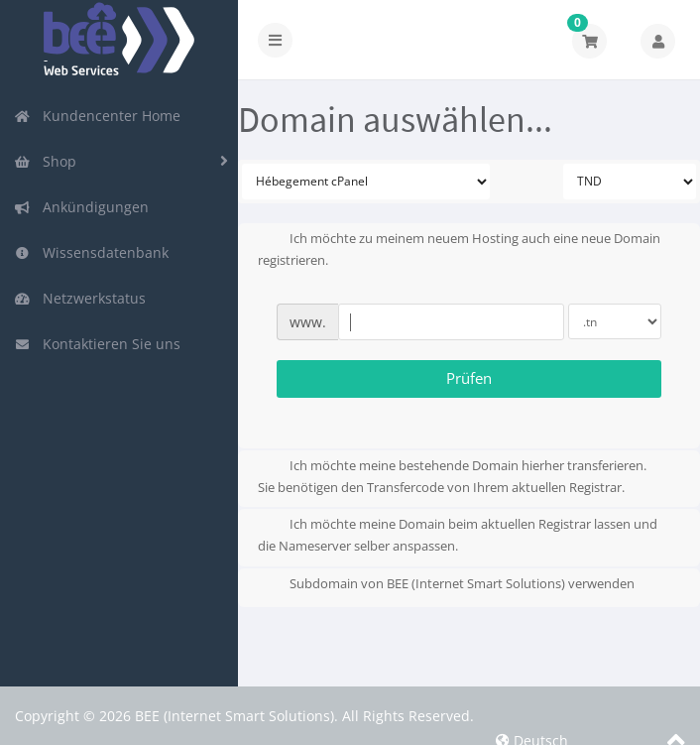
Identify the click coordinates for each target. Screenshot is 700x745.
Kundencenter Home (97, 116)
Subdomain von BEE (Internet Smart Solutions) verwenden (446, 585)
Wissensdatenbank (91, 252)
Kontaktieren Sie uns (97, 344)
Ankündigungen (81, 207)
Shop (45, 161)
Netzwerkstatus (80, 298)
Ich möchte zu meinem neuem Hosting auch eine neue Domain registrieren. (459, 249)
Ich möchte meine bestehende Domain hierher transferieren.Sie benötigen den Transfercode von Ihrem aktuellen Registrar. (452, 476)
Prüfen (469, 378)
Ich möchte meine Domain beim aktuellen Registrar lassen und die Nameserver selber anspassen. (458, 535)
